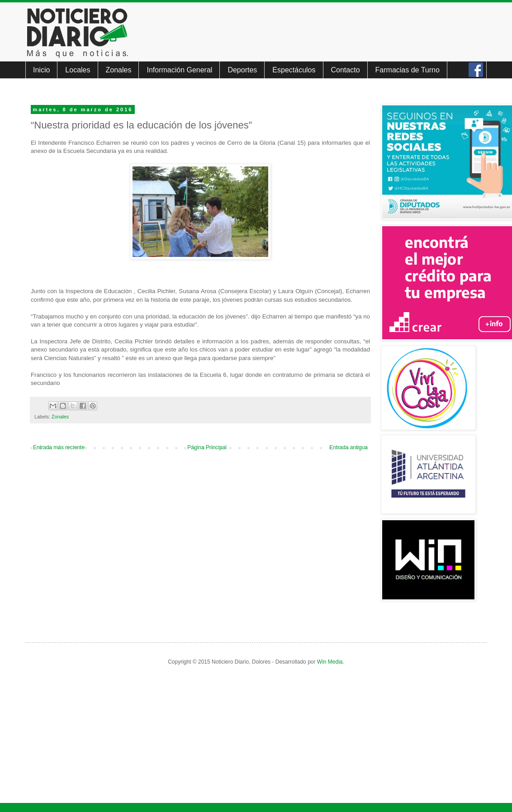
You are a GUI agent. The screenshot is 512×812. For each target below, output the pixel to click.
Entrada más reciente (59, 447)
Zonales (119, 70)
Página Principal (207, 447)
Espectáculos (294, 70)
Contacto (346, 70)
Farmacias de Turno (408, 70)
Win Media (330, 662)
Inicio (41, 70)
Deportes (242, 70)
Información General (179, 70)
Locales (78, 70)
